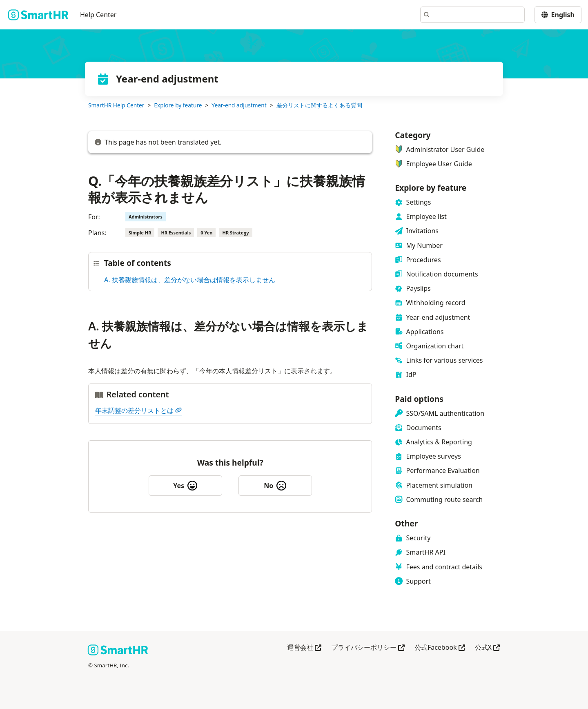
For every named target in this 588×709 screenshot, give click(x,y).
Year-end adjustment (239, 105)
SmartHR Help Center (116, 105)
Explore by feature (178, 105)
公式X (487, 648)
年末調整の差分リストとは (138, 410)
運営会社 (304, 648)
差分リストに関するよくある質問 (319, 105)
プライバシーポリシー (368, 648)
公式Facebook (440, 648)
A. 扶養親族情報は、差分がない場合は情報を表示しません (190, 280)
